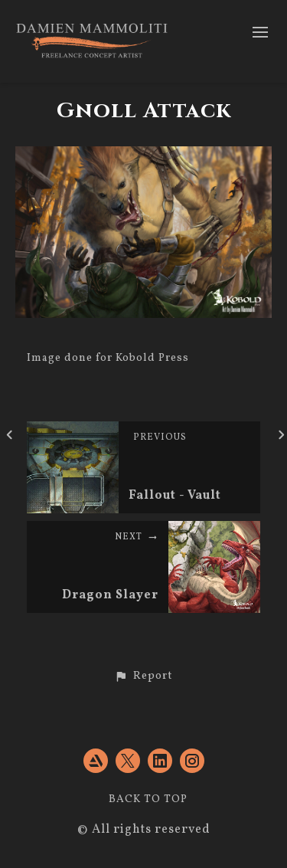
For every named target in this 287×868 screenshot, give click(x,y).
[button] (143, 676)
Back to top (148, 799)
